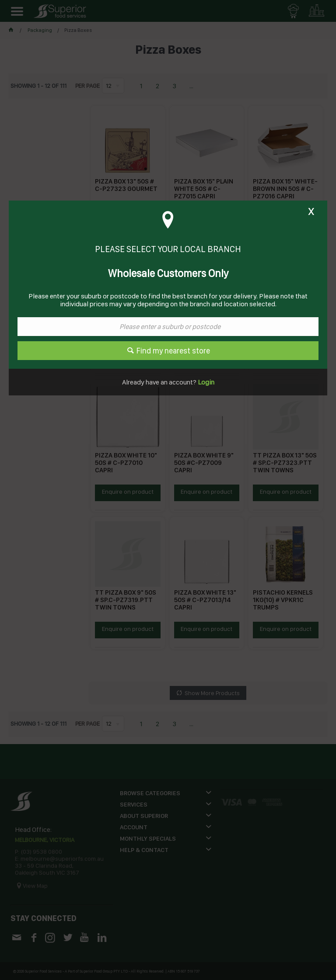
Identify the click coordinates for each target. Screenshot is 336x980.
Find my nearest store (173, 351)
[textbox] (168, 327)
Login (205, 382)
